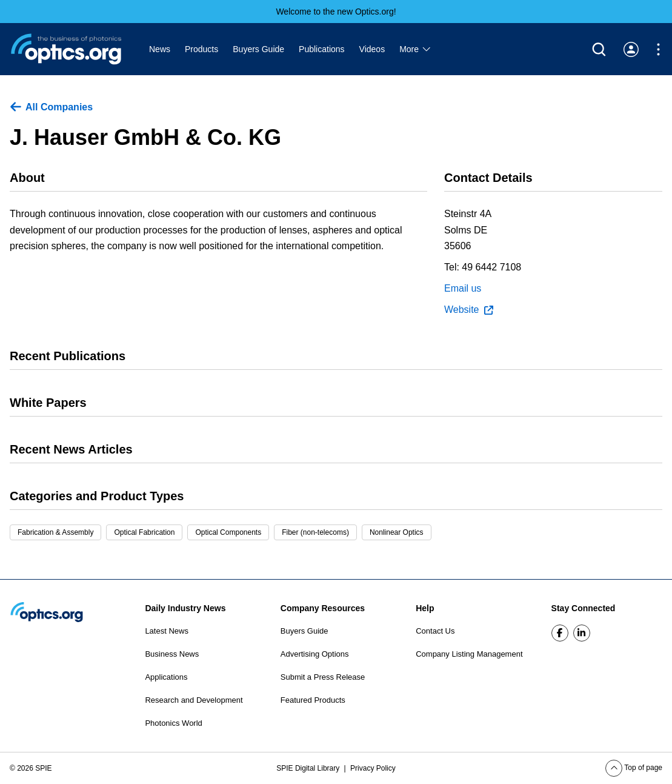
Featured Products (313, 700)
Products (201, 49)
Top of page (634, 768)
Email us (463, 288)
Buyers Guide (258, 49)
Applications (166, 677)
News (160, 49)
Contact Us (435, 631)
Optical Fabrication (144, 532)
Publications (322, 49)
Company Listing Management (469, 654)
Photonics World (173, 723)
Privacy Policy (373, 768)
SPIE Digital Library (309, 768)
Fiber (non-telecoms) (315, 532)
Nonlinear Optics (397, 532)
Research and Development (194, 700)
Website (469, 310)
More (415, 49)
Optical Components (228, 532)
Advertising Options (315, 654)
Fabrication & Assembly (55, 532)
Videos (372, 49)
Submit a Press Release (323, 677)
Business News (172, 654)
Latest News (167, 631)
